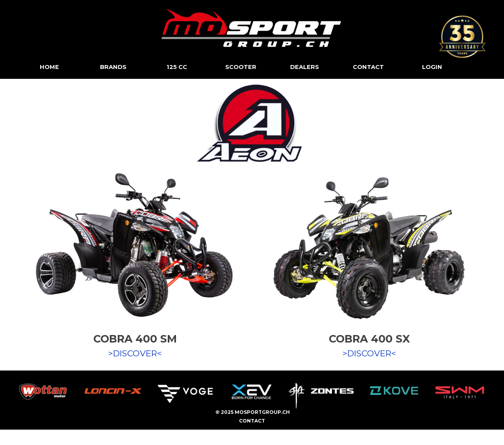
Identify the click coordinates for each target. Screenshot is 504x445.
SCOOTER (241, 67)
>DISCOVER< (135, 353)
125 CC (177, 67)
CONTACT (368, 67)
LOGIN (432, 67)
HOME (49, 67)
